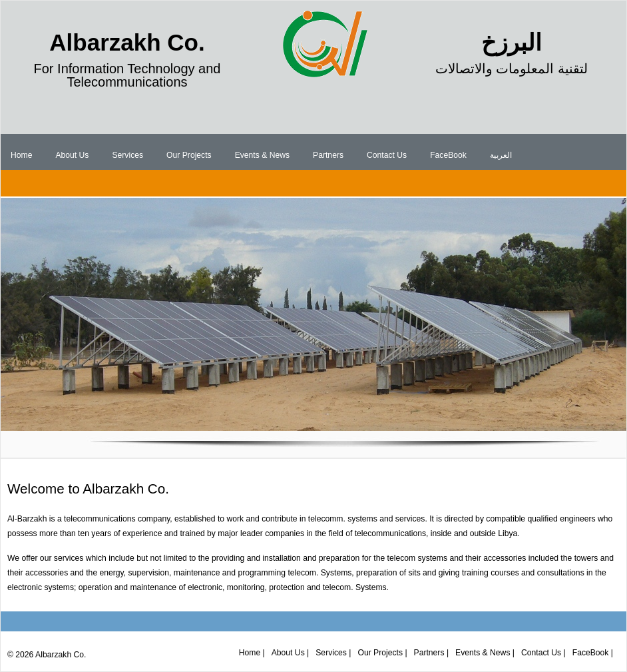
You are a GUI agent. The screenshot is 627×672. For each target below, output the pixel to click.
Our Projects (189, 155)
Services (127, 155)
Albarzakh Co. (127, 42)
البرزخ (512, 42)
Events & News (262, 155)
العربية (501, 155)
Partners (328, 155)
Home (21, 155)
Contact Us (387, 155)
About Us (72, 155)
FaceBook (448, 155)
